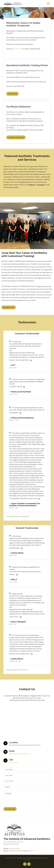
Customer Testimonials (16, 137)
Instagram (41, 185)
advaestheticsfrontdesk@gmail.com (20, 754)
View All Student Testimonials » (17, 670)
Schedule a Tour (9, 307)
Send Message (10, 809)
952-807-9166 (18, 49)
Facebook (31, 185)
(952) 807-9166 (14, 762)
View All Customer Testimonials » (18, 516)
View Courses (12, 94)
